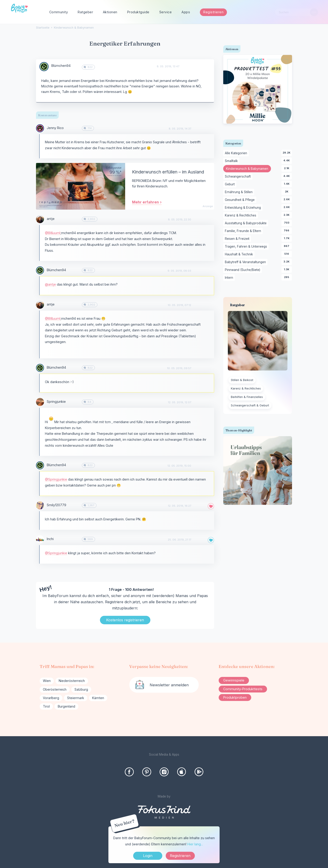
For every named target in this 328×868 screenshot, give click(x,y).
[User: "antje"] (40, 219)
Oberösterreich (55, 689)
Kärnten (98, 698)
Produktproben (235, 697)
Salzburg (81, 689)
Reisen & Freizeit (238, 239)
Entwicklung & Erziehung (244, 208)
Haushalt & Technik (240, 254)
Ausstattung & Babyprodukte (247, 223)
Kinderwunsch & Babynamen (248, 169)
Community (59, 12)
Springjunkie (56, 402)
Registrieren (213, 12)
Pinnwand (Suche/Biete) (243, 270)
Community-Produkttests (243, 689)
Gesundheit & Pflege (241, 200)
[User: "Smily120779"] (40, 505)
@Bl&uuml (53, 233)
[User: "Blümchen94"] (44, 67)
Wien (47, 681)
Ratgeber (85, 12)
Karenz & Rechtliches (241, 216)
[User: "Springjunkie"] (40, 402)
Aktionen (110, 12)
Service (166, 12)
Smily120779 (57, 505)
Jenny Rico (55, 128)
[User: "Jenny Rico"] (40, 128)
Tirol (46, 706)
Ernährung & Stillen (240, 192)
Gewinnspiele (234, 680)
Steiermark (76, 698)
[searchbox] (296, 12)
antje (51, 219)
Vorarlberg (51, 698)
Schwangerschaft (239, 177)
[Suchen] (314, 12)
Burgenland (66, 706)
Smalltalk (232, 161)
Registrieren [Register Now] (180, 856)
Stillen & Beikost (242, 380)
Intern (230, 278)
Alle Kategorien (237, 153)
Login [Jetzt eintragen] (148, 856)
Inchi (50, 539)
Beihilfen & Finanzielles (247, 397)
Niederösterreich (72, 681)
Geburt (231, 184)
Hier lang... (195, 844)
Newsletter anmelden (169, 685)
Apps (186, 12)
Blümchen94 (61, 66)
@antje (50, 284)
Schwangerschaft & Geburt (250, 405)
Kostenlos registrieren (125, 620)
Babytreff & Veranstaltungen (246, 262)
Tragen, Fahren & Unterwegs (247, 247)
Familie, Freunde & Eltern (244, 231)
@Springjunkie (56, 479)
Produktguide (138, 12)
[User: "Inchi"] (40, 539)
